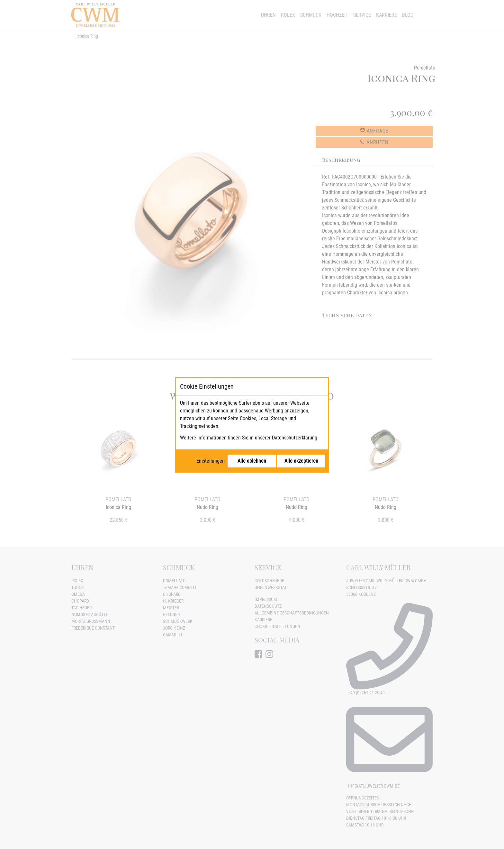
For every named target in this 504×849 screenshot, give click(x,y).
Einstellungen (211, 461)
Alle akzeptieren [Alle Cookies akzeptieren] (301, 461)
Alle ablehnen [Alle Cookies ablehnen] (252, 461)
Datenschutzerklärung (295, 438)
